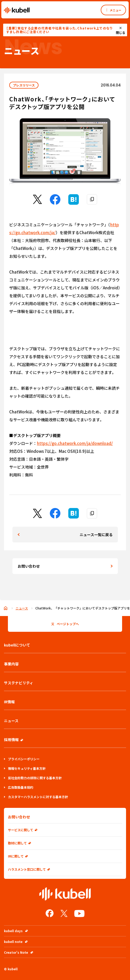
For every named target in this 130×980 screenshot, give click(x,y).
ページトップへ (65, 624)
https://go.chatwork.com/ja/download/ (75, 443)
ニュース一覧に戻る (96, 535)
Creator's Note (18, 952)
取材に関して (19, 843)
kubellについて (17, 645)
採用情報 (13, 740)
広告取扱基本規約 (19, 787)
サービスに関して (23, 830)
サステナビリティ (19, 683)
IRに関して (18, 856)
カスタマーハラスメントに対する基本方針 (36, 797)
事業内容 (11, 664)
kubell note (16, 941)
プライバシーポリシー (22, 759)
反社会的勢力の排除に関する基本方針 (33, 778)
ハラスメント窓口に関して (29, 869)
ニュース (22, 608)
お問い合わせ (29, 566)
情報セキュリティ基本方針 (25, 768)
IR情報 (9, 702)
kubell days (16, 931)
